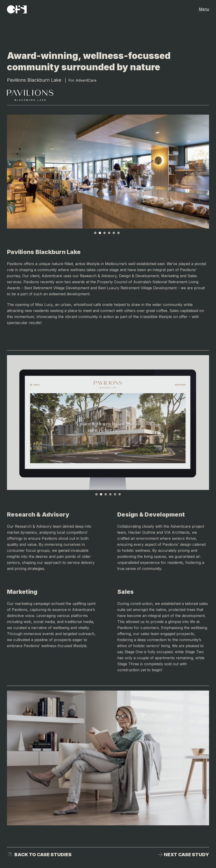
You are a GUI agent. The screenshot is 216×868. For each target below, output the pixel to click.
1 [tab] (95, 233)
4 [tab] (109, 233)
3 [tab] (105, 233)
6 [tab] (118, 233)
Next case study (186, 855)
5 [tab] (114, 233)
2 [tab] (100, 233)
